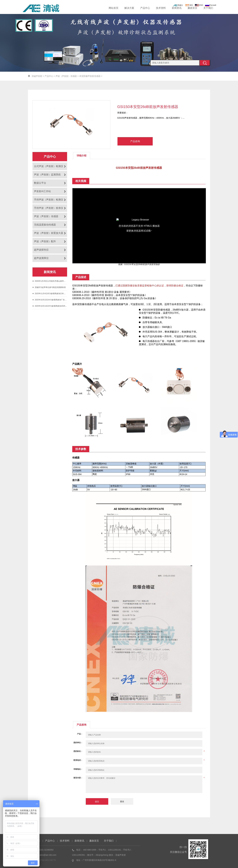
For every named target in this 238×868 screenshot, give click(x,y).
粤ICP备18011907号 (46, 860)
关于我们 (208, 8)
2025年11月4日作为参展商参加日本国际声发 (51, 294)
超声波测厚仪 (41, 258)
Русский (211, 5)
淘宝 (189, 5)
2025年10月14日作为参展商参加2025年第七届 (51, 306)
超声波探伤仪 (41, 250)
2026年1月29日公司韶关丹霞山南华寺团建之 (51, 281)
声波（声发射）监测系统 (47, 175)
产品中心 (145, 8)
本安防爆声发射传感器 (90, 76)
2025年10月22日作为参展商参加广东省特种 (51, 300)
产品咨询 (135, 141)
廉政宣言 (192, 8)
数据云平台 (40, 183)
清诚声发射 (37, 76)
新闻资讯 (177, 8)
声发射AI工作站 (42, 191)
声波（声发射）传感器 (66, 76)
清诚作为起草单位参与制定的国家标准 (50, 287)
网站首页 (114, 8)
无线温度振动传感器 (45, 225)
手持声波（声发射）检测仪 (49, 200)
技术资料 (161, 8)
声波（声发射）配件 (45, 241)
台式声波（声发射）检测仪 (49, 166)
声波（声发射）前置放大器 (49, 233)
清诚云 (178, 5)
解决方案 (129, 8)
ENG (199, 5)
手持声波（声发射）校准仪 (49, 208)
